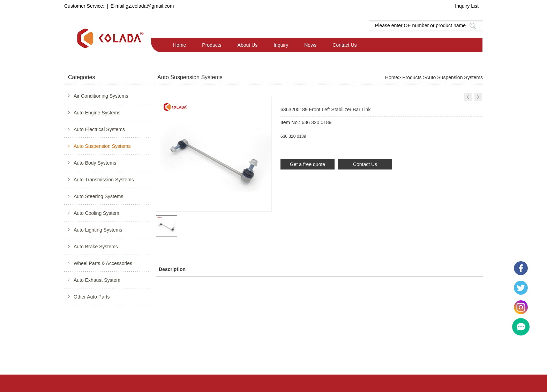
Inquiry (281, 45)
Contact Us (344, 45)
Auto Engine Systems (97, 113)
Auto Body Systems (95, 163)
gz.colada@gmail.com (150, 6)
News (310, 45)
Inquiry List (467, 6)
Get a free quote (308, 164)
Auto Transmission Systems (104, 180)
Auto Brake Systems (96, 247)
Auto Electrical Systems (99, 129)
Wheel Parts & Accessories (103, 263)
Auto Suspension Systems (102, 146)
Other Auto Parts (92, 297)
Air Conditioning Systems (101, 96)
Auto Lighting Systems (98, 230)
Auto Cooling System (96, 213)
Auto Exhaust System (97, 280)
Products (212, 45)
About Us (248, 45)
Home (179, 45)
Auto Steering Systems (98, 196)
